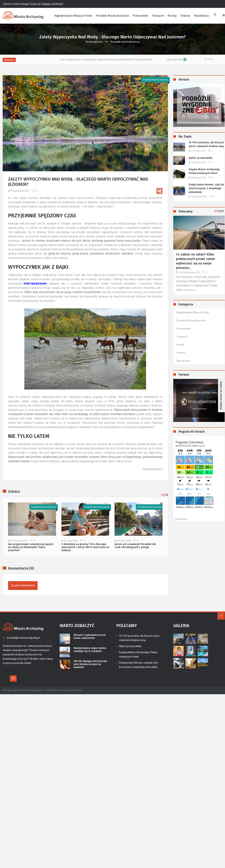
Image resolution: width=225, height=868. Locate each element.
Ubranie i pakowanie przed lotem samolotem (91, 636)
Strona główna (94, 42)
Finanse (185, 16)
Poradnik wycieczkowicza (112, 16)
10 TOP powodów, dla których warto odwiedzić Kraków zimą (206, 144)
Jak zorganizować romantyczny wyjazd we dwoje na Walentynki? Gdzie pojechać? (115, 59)
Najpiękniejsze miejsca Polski (73, 16)
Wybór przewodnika (200, 158)
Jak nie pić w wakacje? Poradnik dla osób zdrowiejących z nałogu (135, 546)
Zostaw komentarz (23, 585)
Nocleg (172, 16)
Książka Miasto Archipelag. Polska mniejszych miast (204, 171)
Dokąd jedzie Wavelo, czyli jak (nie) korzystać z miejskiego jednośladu (206, 188)
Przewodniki (140, 16)
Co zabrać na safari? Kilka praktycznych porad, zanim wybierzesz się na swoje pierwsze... (195, 261)
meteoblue (181, 519)
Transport (158, 16)
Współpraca (201, 16)
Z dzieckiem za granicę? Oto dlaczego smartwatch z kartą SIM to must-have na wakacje (85, 547)
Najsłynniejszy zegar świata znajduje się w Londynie (89, 649)
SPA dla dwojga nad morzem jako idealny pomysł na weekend (91, 662)
